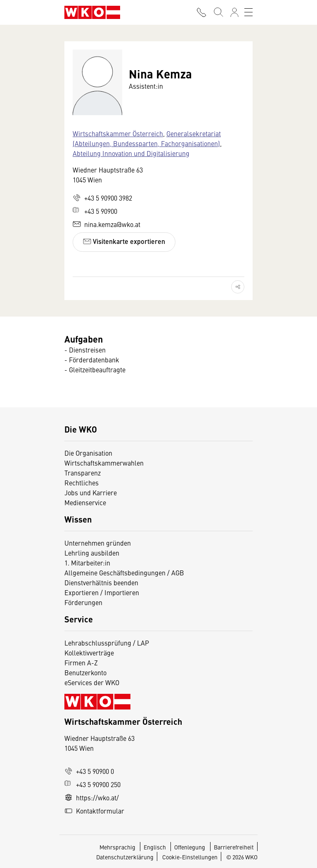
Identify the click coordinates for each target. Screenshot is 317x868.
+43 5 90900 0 (89, 771)
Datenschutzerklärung (125, 857)
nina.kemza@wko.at (106, 224)
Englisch (155, 847)
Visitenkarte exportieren (124, 241)
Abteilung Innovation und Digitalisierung (131, 153)
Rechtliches (82, 482)
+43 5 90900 (95, 211)
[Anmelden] (234, 12)
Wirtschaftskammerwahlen (104, 463)
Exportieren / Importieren (102, 592)
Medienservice (85, 502)
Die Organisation (88, 453)
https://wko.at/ (92, 797)
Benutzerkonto (85, 672)
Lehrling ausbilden (92, 553)
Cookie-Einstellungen (190, 857)
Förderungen (83, 602)
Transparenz (83, 473)
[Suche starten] (218, 12)
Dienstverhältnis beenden (101, 582)
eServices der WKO (92, 682)
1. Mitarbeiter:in (87, 563)
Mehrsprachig (118, 847)
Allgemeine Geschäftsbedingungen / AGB (124, 572)
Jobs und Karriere (91, 492)
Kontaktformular (94, 811)
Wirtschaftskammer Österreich (118, 133)
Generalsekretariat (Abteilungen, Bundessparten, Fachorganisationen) (147, 138)
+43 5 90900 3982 (102, 198)
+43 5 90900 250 (92, 784)
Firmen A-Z (81, 662)
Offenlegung (190, 847)
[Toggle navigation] (248, 12)
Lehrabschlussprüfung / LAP (107, 643)
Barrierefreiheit (234, 847)
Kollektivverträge (89, 653)
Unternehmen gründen (98, 543)
